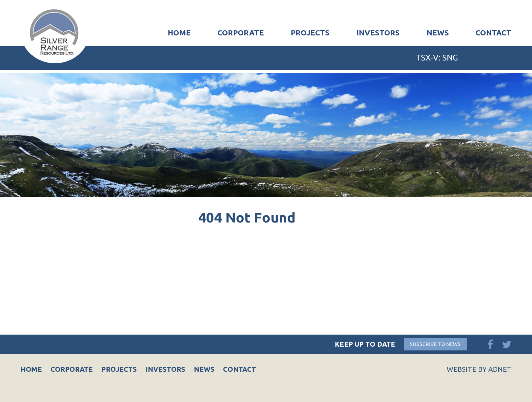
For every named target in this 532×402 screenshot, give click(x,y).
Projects (310, 32)
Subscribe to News (435, 344)
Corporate (241, 32)
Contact (494, 32)
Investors (378, 32)
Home (179, 32)
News (438, 32)
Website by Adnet (479, 369)
